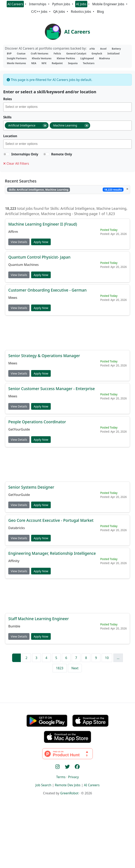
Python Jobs (61, 4)
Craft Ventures (40, 54)
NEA (34, 63)
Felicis (57, 54)
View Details (19, 242)
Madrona (104, 58)
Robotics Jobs (81, 12)
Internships (38, 4)
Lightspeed (87, 58)
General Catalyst (76, 54)
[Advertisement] (67, 333)
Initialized (114, 54)
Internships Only (25, 154)
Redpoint (57, 63)
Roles (8, 99)
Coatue (21, 54)
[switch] (6, 154)
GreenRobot (69, 793)
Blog (100, 12)
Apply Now (41, 242)
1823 (60, 668)
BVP (9, 54)
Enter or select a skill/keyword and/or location (50, 92)
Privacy (73, 777)
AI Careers (15, 4)
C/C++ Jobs (39, 12)
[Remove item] (45, 125)
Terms (61, 777)
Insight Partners (17, 58)
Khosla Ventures (42, 58)
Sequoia (73, 63)
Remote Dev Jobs (68, 785)
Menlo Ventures (16, 63)
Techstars (89, 63)
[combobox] (67, 107)
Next (75, 668)
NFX (44, 63)
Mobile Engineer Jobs (108, 4)
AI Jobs (81, 4)
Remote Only (62, 154)
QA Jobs (59, 12)
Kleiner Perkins (66, 58)
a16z (92, 49)
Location (10, 136)
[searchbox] (68, 107)
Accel (103, 49)
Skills (7, 117)
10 (107, 658)
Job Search (43, 785)
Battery (116, 49)
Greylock (97, 54)
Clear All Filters (16, 163)
